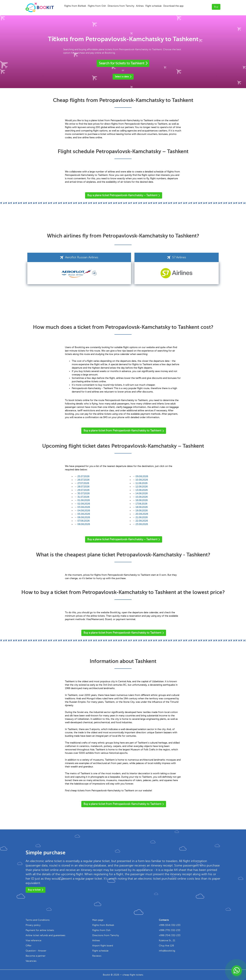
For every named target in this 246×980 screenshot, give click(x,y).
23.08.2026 (142, 524)
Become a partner (36, 956)
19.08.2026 (142, 511)
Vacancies (31, 961)
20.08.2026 (142, 514)
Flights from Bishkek (75, 6)
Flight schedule (153, 6)
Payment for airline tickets (40, 930)
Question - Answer (36, 951)
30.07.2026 (83, 494)
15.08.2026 (142, 497)
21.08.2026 (142, 517)
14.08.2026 (142, 494)
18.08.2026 (142, 507)
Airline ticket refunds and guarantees (45, 935)
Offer (29, 946)
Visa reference (33, 940)
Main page (98, 920)
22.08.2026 (142, 521)
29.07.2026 (83, 490)
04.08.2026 (84, 511)
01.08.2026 (84, 500)
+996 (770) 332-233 (170, 930)
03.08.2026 (84, 507)
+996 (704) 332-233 (170, 935)
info (167, 951)
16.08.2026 (142, 500)
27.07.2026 (83, 483)
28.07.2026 (83, 487)
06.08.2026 (84, 517)
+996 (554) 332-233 (170, 925)
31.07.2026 (83, 497)
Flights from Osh (97, 6)
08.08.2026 (84, 524)
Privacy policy (33, 925)
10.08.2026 (142, 480)
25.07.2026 (83, 476)
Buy (216, 7)
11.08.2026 (141, 483)
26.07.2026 (83, 480)
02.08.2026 (84, 504)
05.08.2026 (84, 514)
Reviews (97, 956)
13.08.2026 (142, 490)
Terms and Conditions (38, 920)
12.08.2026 (142, 487)
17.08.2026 (141, 504)
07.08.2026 (83, 521)
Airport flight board (103, 946)
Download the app (173, 6)
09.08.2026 (142, 476)
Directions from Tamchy (121, 6)
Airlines (140, 6)
